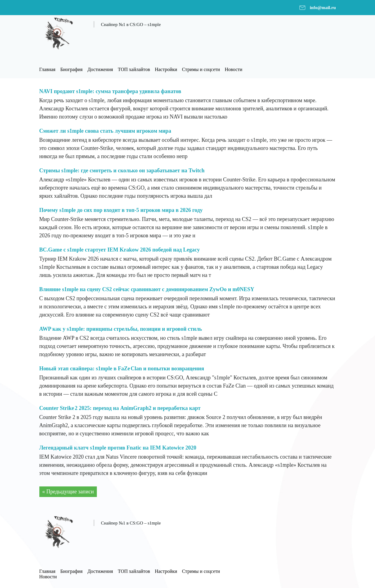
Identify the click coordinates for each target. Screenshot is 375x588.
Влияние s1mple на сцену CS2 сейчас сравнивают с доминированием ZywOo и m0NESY (147, 289)
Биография (71, 69)
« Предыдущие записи (68, 492)
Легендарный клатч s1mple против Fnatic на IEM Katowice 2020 (118, 448)
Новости (234, 69)
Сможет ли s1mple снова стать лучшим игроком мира (105, 131)
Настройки (166, 69)
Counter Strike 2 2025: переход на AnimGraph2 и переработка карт (120, 408)
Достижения (100, 69)
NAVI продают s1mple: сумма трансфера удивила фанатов (110, 91)
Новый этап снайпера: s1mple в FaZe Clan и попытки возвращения (122, 369)
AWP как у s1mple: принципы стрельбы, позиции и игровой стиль (121, 329)
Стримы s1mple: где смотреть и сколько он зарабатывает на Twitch (122, 171)
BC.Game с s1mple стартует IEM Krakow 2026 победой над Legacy (120, 250)
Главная (48, 69)
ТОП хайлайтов (134, 69)
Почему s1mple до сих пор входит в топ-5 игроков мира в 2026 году (121, 210)
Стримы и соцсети (201, 69)
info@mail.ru (323, 8)
